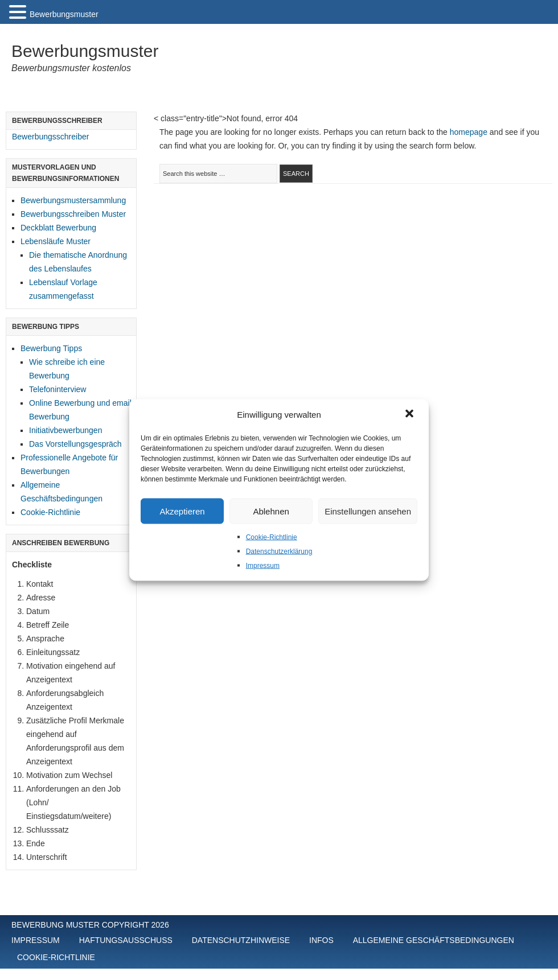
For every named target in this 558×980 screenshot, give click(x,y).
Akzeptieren (182, 511)
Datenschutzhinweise (241, 940)
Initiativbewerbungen (65, 430)
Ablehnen (271, 511)
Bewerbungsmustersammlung (73, 200)
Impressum (263, 566)
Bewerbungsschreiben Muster (73, 214)
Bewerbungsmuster (85, 51)
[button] (411, 415)
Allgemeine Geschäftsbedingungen (434, 940)
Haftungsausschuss (126, 940)
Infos (321, 940)
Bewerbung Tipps (51, 348)
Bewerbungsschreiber (50, 137)
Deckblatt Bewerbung (58, 228)
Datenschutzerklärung (279, 551)
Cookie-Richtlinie (272, 537)
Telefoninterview (58, 389)
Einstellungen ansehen (368, 511)
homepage (469, 132)
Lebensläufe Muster (56, 241)
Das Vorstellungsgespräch (75, 444)
